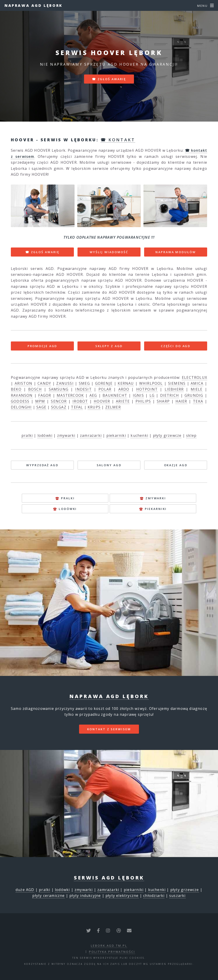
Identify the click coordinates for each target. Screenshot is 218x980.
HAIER (181, 401)
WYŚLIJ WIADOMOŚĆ (109, 252)
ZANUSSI (65, 383)
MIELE (197, 389)
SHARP (163, 401)
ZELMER (113, 407)
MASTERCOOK (70, 395)
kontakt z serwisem (109, 729)
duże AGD (25, 890)
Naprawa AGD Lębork (34, 5)
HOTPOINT (147, 389)
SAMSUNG (59, 389)
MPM (40, 401)
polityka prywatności (112, 952)
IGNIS (138, 395)
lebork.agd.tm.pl (109, 946)
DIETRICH (170, 395)
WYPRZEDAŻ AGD (42, 465)
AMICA (197, 383)
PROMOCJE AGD (42, 346)
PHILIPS (143, 401)
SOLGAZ (59, 407)
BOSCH (35, 389)
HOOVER (102, 401)
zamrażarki (91, 435)
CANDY (44, 383)
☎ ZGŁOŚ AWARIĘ (42, 252)
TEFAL (77, 407)
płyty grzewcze (167, 435)
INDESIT (83, 389)
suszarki (177, 896)
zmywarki (66, 435)
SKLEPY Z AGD (109, 346)
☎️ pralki (65, 498)
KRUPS (94, 407)
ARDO (124, 389)
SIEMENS (177, 383)
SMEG (84, 383)
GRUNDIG (194, 395)
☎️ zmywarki (153, 498)
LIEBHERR (174, 389)
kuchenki (139, 435)
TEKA (198, 401)
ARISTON (23, 383)
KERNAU (126, 383)
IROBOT (80, 401)
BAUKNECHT (115, 395)
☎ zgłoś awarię (109, 79)
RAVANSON (22, 395)
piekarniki (116, 435)
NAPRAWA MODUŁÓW (176, 252)
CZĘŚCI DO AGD (176, 346)
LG (152, 395)
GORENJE (104, 383)
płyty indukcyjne (85, 896)
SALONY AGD (109, 465)
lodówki (45, 435)
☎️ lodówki (65, 509)
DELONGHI (21, 407)
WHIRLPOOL (151, 383)
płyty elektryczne (122, 896)
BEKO (16, 389)
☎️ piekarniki (153, 509)
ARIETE (123, 401)
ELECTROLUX (195, 377)
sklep (191, 435)
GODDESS (20, 401)
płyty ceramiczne (48, 896)
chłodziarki (154, 896)
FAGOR (45, 395)
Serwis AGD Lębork (109, 878)
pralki (27, 435)
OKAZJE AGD (176, 465)
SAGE (41, 407)
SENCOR (59, 401)
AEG (93, 395)
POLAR (105, 389)
